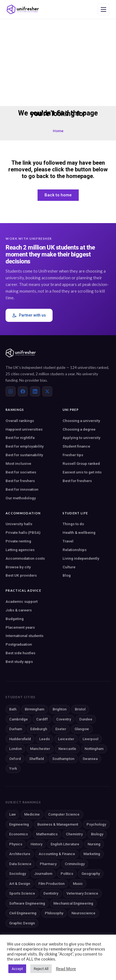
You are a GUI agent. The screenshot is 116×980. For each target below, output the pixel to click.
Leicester (66, 739)
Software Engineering (27, 903)
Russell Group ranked (81, 463)
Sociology (18, 874)
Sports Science (22, 893)
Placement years (20, 627)
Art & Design (20, 884)
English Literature (65, 844)
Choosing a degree (79, 429)
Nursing (94, 844)
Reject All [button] (41, 969)
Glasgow (82, 729)
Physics (16, 844)
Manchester (40, 749)
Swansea (90, 759)
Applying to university (82, 438)
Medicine (32, 814)
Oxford (15, 759)
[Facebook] (23, 391)
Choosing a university (81, 421)
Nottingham (94, 749)
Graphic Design (22, 923)
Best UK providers (21, 575)
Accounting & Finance (57, 854)
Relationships (75, 550)
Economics (18, 834)
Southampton (63, 759)
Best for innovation (22, 489)
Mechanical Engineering (73, 903)
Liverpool (90, 739)
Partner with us (29, 315)
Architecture (20, 854)
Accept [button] (17, 969)
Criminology (75, 864)
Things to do (73, 524)
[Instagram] (11, 391)
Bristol (80, 709)
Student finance (76, 446)
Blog (67, 575)
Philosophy (54, 913)
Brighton (60, 709)
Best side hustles (20, 653)
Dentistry (51, 893)
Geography (91, 874)
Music (78, 884)
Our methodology (21, 498)
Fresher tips (73, 455)
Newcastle (67, 749)
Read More (66, 969)
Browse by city (18, 567)
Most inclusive (18, 463)
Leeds (45, 739)
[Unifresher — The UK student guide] (23, 9)
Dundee (86, 719)
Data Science (20, 864)
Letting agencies (20, 550)
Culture (69, 567)
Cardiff (42, 719)
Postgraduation (19, 644)
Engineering (19, 824)
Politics (67, 874)
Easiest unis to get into (82, 472)
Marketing (92, 854)
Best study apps (19, 661)
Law (13, 814)
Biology (97, 834)
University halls (19, 524)
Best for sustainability (24, 455)
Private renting (18, 541)
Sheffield (37, 759)
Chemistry (74, 834)
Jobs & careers (19, 610)
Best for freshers (20, 481)
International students (24, 636)
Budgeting (15, 619)
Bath (13, 709)
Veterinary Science (82, 893)
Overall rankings (20, 421)
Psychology (96, 824)
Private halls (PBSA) (23, 532)
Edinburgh (39, 729)
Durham (16, 729)
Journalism (43, 874)
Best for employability (25, 446)
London (15, 749)
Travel (68, 541)
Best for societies (21, 472)
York (13, 768)
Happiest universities (24, 429)
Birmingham (34, 709)
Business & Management (58, 824)
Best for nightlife (20, 438)
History (36, 844)
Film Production (51, 884)
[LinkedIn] (35, 391)
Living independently (81, 558)
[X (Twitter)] (47, 391)
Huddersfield (20, 739)
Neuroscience (83, 913)
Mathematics (47, 834)
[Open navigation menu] (103, 9)
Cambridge (18, 719)
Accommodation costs (25, 558)
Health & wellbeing (79, 532)
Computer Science (64, 814)
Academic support (22, 601)
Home (58, 131)
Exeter (61, 729)
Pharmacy (48, 864)
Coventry (64, 719)
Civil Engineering (23, 913)
